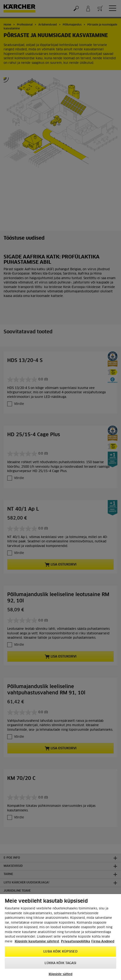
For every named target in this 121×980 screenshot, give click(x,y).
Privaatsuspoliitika (76, 942)
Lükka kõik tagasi (60, 963)
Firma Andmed (103, 942)
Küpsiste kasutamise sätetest (37, 942)
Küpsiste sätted (61, 974)
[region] (60, 937)
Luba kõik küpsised (60, 952)
